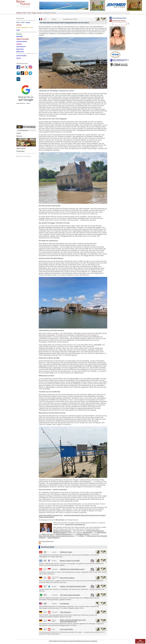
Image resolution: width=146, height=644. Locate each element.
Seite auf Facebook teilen (119, 18)
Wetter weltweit (21, 148)
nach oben (140, 642)
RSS (50, 641)
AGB (75, 641)
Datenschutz (81, 641)
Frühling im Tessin (66, 552)
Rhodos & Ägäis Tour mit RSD (70, 561)
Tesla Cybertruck (66, 612)
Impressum (88, 641)
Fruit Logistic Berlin (66, 629)
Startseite (19, 13)
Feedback (55, 641)
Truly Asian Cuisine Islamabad (70, 595)
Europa (40, 13)
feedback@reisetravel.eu (62, 531)
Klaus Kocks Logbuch (67, 578)
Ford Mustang (65, 604)
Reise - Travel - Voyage (30, 13)
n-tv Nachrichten (23, 130)
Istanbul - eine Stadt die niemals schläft (73, 586)
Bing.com (19, 136)
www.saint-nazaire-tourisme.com (51, 515)
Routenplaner (21, 151)
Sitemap (71, 641)
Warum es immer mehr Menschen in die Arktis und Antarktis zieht (73, 621)
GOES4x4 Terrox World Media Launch (72, 569)
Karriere (65, 641)
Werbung (95, 641)
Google (19, 133)
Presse (61, 641)
